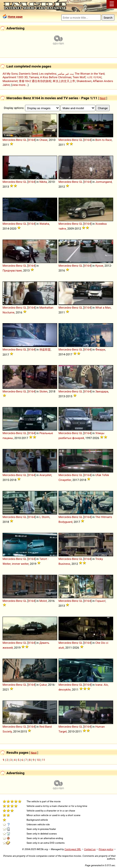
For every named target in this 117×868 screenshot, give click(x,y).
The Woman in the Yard (90, 74)
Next (103, 98)
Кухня (99, 266)
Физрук (100, 350)
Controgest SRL (73, 849)
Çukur (43, 685)
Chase (43, 140)
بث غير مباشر (65, 74)
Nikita (43, 182)
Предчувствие (12, 270)
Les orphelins (48, 74)
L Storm (44, 517)
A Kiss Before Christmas (56, 77)
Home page (15, 17)
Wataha (44, 224)
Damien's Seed (28, 74)
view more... (20, 85)
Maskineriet (10, 81)
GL (25, 140)
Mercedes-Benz (13, 140)
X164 (31, 140)
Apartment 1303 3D (15, 77)
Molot (43, 601)
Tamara (34, 77)
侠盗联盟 (45, 350)
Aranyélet (45, 475)
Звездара (102, 391)
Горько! (100, 601)
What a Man (103, 308)
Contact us (90, 849)
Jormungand (103, 182)
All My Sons (10, 74)
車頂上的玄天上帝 (64, 81)
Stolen (43, 391)
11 (44, 760)
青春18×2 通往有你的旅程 (35, 81)
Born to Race (103, 140)
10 (38, 760)
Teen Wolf (79, 77)
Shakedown (84, 81)
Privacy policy (106, 849)
